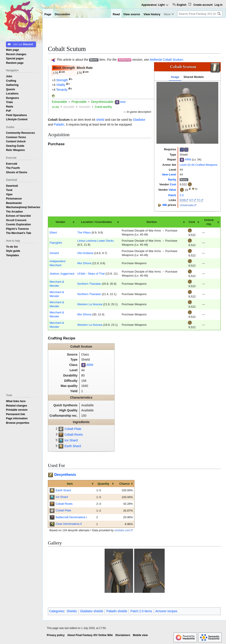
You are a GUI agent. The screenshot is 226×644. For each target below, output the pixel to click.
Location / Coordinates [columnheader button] (96, 222)
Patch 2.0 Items (141, 611)
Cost (173, 184)
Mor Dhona (84, 263)
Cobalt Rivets (74, 435)
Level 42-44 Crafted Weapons (199, 165)
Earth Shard (73, 446)
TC (199, 200)
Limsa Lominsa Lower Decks (95, 241)
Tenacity (62, 90)
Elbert (53, 233)
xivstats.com (122, 530)
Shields (72, 611)
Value (172, 190)
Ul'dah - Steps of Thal (91, 274)
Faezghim (56, 243)
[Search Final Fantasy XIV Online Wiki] (200, 14)
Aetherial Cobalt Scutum (166, 60)
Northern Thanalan (89, 284)
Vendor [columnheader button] (60, 222)
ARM (188, 160)
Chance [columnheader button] (125, 484)
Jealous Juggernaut (62, 274)
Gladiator (139, 120)
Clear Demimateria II (69, 524)
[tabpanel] (187, 113)
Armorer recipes (166, 611)
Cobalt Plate (73, 429)
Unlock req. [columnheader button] (209, 222)
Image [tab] (175, 77)
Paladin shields (117, 611)
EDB (183, 200)
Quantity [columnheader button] (104, 484)
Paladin (59, 124)
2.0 (182, 195)
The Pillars (84, 233)
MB (165, 205)
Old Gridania (85, 253)
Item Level (169, 174)
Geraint (54, 253)
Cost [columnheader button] (192, 222)
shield (100, 120)
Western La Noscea (90, 304)
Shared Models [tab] (194, 77)
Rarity (172, 180)
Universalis (187, 205)
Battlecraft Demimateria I (71, 517)
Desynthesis (65, 475)
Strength (62, 80)
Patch (172, 195)
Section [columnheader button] (152, 222)
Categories (57, 611)
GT (191, 200)
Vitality (61, 85)
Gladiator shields (92, 611)
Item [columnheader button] (70, 484)
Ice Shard (71, 440)
